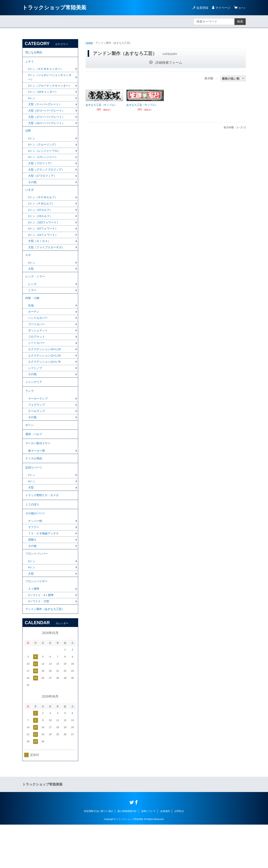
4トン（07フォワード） (44, 244)
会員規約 (165, 854)
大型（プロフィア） (42, 175)
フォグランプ (37, 431)
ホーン (30, 453)
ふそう (30, 63)
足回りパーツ (34, 500)
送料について (149, 854)
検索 (240, 22)
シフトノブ (36, 391)
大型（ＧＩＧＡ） (40, 257)
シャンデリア (34, 406)
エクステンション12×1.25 (45, 378)
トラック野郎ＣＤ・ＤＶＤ (43, 529)
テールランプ (37, 438)
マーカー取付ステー (39, 473)
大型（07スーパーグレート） (48, 119)
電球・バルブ (34, 463)
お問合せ (179, 854)
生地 (31, 326)
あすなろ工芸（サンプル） (101, 105)
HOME (90, 43)
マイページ (221, 8)
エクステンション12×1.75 (45, 385)
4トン (32, 106)
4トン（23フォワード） (44, 250)
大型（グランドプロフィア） (47, 182)
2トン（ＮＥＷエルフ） (44, 211)
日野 (28, 141)
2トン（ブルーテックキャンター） (48, 91)
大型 (31, 286)
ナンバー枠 (36, 558)
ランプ (30, 416)
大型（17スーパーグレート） (48, 126)
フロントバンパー (37, 593)
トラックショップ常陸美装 (54, 8)
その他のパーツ (36, 550)
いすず (30, 203)
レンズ (33, 303)
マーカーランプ (39, 425)
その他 (33, 195)
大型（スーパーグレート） (46, 113)
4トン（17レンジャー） (44, 168)
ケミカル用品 (34, 490)
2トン (32, 149)
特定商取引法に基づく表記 (98, 854)
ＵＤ (28, 272)
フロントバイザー (37, 622)
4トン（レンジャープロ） (45, 162)
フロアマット (37, 359)
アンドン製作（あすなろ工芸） (46, 652)
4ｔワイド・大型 (39, 643)
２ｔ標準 (34, 630)
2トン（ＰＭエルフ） (42, 218)
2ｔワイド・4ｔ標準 (42, 637)
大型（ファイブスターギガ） (47, 263)
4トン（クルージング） (44, 155)
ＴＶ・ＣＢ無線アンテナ (44, 571)
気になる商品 (34, 53)
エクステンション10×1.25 (45, 372)
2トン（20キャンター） (44, 100)
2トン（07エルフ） (41, 224)
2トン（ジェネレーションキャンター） (50, 80)
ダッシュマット (39, 352)
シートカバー (37, 365)
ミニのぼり (33, 540)
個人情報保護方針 (127, 854)
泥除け (33, 578)
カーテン (34, 333)
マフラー (34, 565)
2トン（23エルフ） (41, 231)
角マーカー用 (37, 481)
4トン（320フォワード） (45, 237)
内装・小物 (33, 318)
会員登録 (201, 8)
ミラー (33, 309)
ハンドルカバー (39, 339)
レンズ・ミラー (36, 295)
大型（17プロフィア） (43, 188)
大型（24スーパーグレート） (48, 132)
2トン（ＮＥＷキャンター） (47, 71)
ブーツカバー (37, 346)
